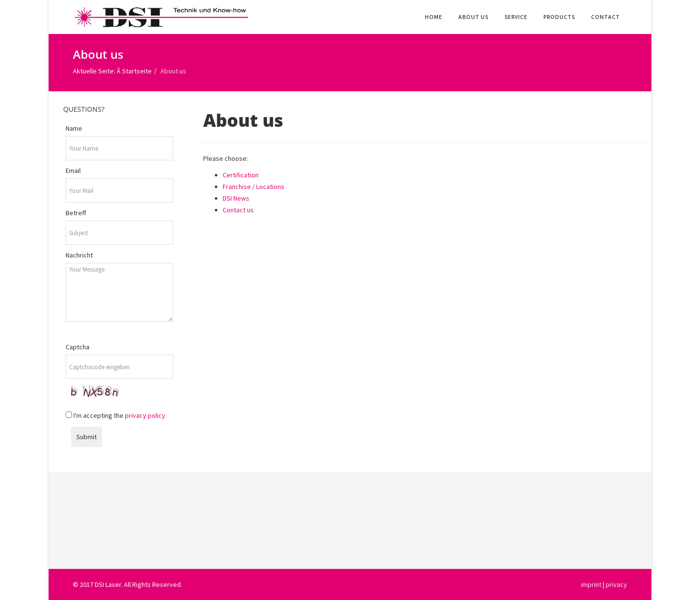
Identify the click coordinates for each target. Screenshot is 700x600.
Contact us (238, 210)
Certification (241, 175)
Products (559, 17)
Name (74, 128)
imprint (591, 584)
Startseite (137, 71)
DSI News (236, 198)
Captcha (78, 347)
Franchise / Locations (254, 187)
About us (473, 17)
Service (516, 17)
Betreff (76, 213)
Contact (605, 17)
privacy (616, 584)
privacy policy (145, 415)
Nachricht (79, 255)
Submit (87, 437)
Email (73, 171)
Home (434, 17)
